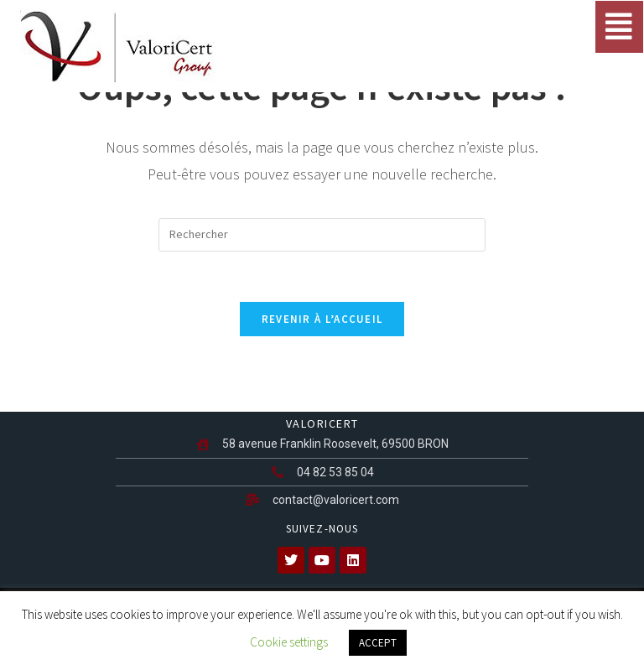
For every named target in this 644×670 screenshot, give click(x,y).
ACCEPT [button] (378, 643)
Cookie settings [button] (289, 642)
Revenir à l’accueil (322, 319)
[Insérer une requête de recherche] (322, 235)
